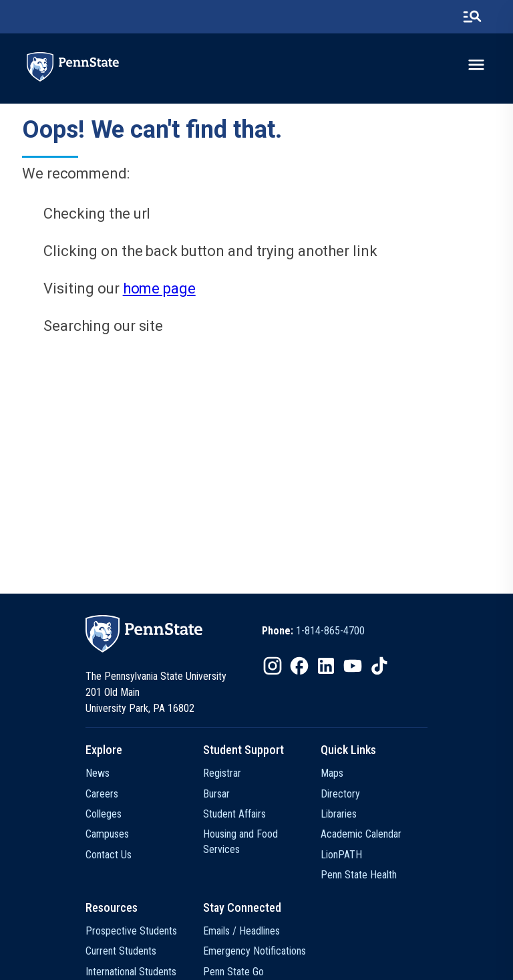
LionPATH (341, 855)
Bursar (216, 794)
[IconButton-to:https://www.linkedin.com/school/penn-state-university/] (326, 666)
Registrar (222, 773)
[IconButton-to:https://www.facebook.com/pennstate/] (299, 666)
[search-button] (472, 17)
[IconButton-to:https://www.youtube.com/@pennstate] (353, 666)
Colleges (104, 814)
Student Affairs (234, 814)
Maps (332, 773)
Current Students (121, 951)
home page (159, 288)
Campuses (107, 834)
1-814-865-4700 (330, 631)
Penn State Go (233, 972)
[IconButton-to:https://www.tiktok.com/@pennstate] (379, 666)
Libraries (339, 814)
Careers (102, 794)
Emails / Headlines (241, 931)
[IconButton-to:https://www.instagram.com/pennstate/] (273, 666)
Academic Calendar (361, 834)
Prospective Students (131, 931)
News (98, 773)
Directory (340, 794)
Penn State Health (359, 875)
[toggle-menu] (476, 65)
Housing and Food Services (240, 841)
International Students (131, 972)
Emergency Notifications (254, 951)
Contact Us (109, 855)
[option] (313, 631)
